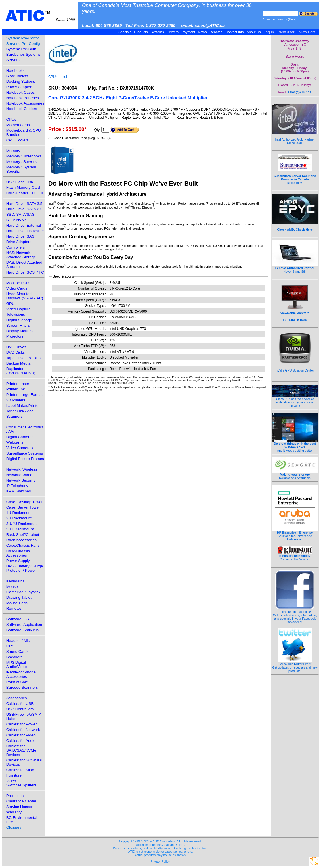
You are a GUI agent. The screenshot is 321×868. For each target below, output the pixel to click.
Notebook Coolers (22, 109)
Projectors (15, 336)
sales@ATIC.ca (300, 92)
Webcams (15, 442)
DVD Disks (16, 352)
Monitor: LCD (18, 283)
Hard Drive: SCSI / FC (25, 272)
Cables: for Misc (20, 770)
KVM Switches (19, 491)
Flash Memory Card (23, 187)
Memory (13, 151)
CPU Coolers (18, 140)
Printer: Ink (16, 389)
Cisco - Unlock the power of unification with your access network (295, 401)
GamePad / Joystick (23, 592)
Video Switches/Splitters (21, 783)
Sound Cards (18, 652)
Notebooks (16, 71)
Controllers (16, 247)
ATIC (40, 16)
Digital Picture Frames (25, 459)
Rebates (216, 32)
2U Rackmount (19, 518)
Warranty (14, 812)
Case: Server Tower (23, 507)
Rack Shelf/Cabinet (23, 535)
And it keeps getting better (295, 446)
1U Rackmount (19, 513)
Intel (64, 77)
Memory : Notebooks (24, 156)
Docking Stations (21, 81)
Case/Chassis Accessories (18, 553)
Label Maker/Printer (23, 406)
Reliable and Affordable (295, 475)
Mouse (12, 587)
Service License (20, 807)
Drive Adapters (19, 242)
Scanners (14, 416)
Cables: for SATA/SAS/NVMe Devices (21, 750)
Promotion (15, 796)
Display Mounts (19, 331)
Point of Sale (17, 682)
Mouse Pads (17, 603)
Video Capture (19, 309)
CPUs (11, 119)
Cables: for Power (22, 724)
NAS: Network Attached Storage (21, 255)
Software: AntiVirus (22, 630)
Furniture (14, 775)
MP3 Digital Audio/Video (17, 665)
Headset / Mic (18, 641)
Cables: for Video (21, 735)
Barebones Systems (23, 54)
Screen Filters (18, 325)
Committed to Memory (295, 556)
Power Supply (18, 561)
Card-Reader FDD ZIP (25, 193)
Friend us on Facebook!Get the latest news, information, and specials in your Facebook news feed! (295, 615)
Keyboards (16, 581)
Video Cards (17, 288)
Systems (157, 32)
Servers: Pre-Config (23, 44)
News (202, 32)
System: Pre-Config (23, 38)
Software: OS (18, 619)
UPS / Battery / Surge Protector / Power (25, 568)
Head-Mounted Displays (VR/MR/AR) (25, 296)
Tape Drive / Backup (23, 358)
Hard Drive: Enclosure (25, 231)
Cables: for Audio (21, 741)
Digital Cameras (20, 437)
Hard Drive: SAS (20, 236)
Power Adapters (20, 87)
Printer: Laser (18, 384)
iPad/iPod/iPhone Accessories (21, 674)
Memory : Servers (21, 162)
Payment (188, 32)
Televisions (16, 314)
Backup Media (18, 363)
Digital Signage (19, 320)
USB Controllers (20, 709)
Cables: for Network (23, 730)
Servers (173, 32)
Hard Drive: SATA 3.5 (24, 204)
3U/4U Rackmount (22, 524)
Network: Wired (19, 475)
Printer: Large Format (25, 395)
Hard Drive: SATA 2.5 (24, 209)
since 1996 (295, 176)
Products (141, 32)
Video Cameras (20, 448)
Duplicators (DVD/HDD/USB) (21, 371)
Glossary (14, 827)
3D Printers (16, 400)
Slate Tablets (17, 76)
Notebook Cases (21, 92)
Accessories (17, 698)
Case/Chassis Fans (23, 545)
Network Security (21, 480)
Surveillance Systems (25, 453)
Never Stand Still (295, 268)
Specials (125, 32)
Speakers (14, 657)
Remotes (14, 608)
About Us (254, 32)
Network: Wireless (22, 469)
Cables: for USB (20, 704)
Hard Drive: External (24, 225)
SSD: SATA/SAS (20, 214)
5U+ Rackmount (20, 529)
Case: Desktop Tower (24, 502)
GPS (10, 646)
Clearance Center (21, 801)
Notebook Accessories (25, 103)
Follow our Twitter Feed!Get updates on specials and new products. (295, 666)
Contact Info (235, 32)
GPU (10, 304)
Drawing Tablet (19, 597)
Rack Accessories (21, 540)
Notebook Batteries (23, 98)
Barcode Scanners (22, 687)
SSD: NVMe (17, 220)
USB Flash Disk (20, 182)
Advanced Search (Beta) (280, 19)
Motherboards (18, 125)
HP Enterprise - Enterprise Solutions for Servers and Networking (295, 534)
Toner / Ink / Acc (20, 411)
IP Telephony (17, 486)
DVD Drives (16, 347)
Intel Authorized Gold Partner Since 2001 (295, 138)
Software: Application (24, 624)
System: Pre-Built (21, 49)
